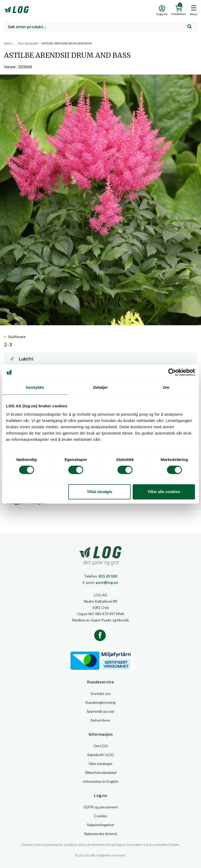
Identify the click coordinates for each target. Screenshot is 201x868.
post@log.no (107, 582)
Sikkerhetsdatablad (101, 772)
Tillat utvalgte (99, 492)
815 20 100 (108, 576)
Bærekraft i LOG (101, 755)
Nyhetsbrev (100, 720)
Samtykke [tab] (35, 387)
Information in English (100, 781)
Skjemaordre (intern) (101, 834)
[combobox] (100, 27)
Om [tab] (166, 387)
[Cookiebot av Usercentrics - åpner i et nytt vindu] (172, 372)
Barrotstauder (28, 43)
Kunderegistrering (100, 702)
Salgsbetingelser (101, 825)
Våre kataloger (101, 764)
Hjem (8, 43)
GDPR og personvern (101, 807)
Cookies (101, 816)
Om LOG (101, 746)
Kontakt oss (101, 693)
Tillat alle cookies (164, 492)
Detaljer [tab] (100, 387)
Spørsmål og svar (100, 711)
